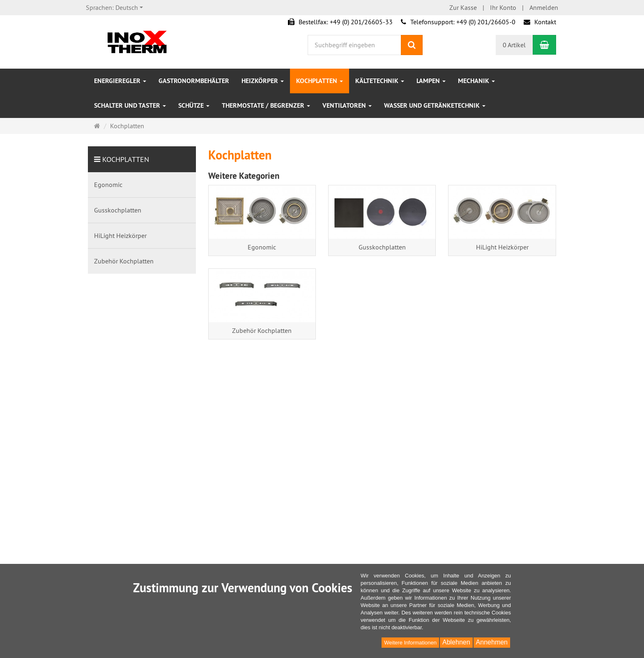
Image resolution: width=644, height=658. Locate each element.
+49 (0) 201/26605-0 (486, 22)
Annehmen (492, 642)
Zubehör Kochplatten (262, 330)
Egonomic (262, 247)
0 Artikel (514, 45)
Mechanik (476, 81)
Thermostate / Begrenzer (266, 105)
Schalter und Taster (130, 105)
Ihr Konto (503, 7)
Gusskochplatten (382, 247)
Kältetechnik (380, 81)
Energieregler (120, 81)
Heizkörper (263, 81)
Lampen (431, 81)
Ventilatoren (347, 105)
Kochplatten (320, 81)
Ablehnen (456, 642)
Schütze (194, 105)
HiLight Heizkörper (502, 247)
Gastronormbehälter (194, 81)
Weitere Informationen (410, 643)
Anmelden (544, 7)
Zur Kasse (463, 7)
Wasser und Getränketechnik (435, 105)
